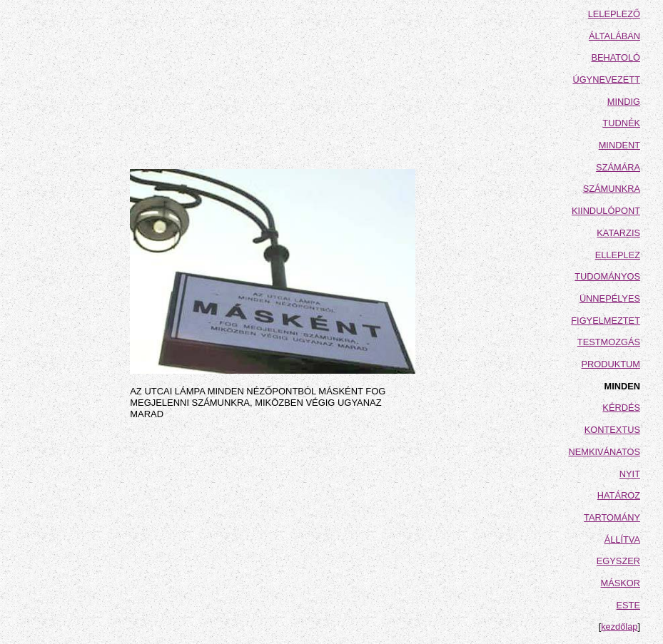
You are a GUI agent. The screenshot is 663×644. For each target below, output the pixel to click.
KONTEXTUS (612, 430)
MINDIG (624, 102)
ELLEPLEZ (618, 255)
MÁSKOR (621, 583)
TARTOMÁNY (612, 517)
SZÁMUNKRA (612, 189)
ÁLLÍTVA (622, 540)
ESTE (628, 605)
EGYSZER (618, 561)
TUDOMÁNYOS (607, 276)
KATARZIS (618, 233)
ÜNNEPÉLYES (610, 298)
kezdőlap (619, 627)
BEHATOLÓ (616, 57)
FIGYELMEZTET (606, 321)
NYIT (630, 474)
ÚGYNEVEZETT (606, 80)
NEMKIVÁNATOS (604, 452)
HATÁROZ (619, 495)
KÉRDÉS (621, 408)
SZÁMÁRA (618, 167)
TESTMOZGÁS (609, 342)
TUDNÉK (621, 123)
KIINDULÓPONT (606, 211)
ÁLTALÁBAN (614, 36)
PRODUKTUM (611, 364)
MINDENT (619, 145)
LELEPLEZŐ (614, 14)
